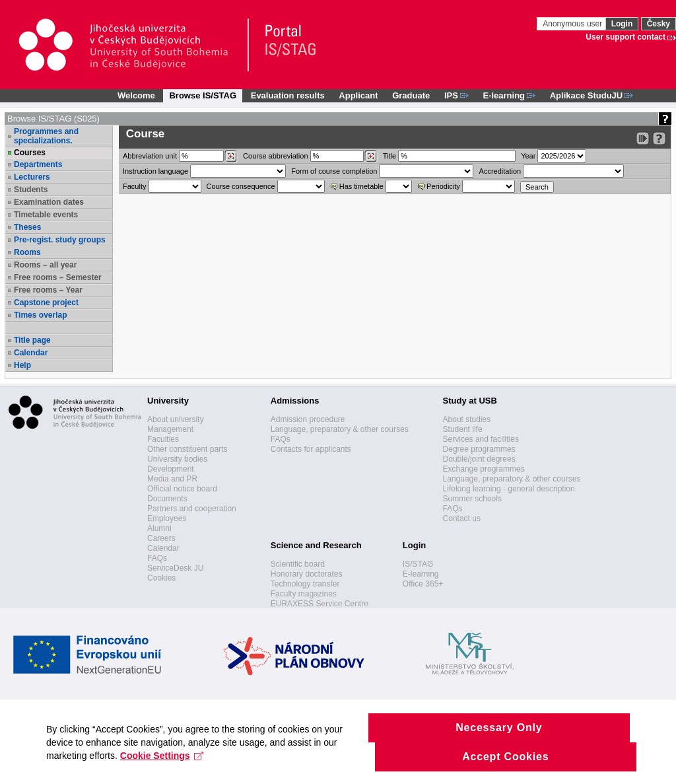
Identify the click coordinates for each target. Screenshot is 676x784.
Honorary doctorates (307, 574)
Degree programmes (479, 449)
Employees (167, 518)
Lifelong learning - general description (509, 489)
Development (171, 469)
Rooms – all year (45, 265)
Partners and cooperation (192, 509)
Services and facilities (481, 439)
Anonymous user (573, 24)
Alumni (159, 528)
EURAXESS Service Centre (320, 604)
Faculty (134, 186)
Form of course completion (334, 171)
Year (528, 156)
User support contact (625, 37)
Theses (27, 227)
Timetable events (46, 215)
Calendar (31, 353)
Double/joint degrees (479, 459)
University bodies (177, 459)
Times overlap (40, 315)
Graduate (411, 95)
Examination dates (49, 202)
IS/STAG (418, 564)
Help (22, 365)
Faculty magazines (304, 594)
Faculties (163, 439)
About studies (467, 419)
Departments (38, 164)
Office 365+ (423, 584)
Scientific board (298, 564)
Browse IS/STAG (203, 95)
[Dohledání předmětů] (371, 157)
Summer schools (472, 499)
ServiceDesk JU (175, 568)
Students (31, 190)
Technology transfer (305, 584)
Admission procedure (308, 419)
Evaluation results (288, 95)
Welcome (136, 95)
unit (150, 156)
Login (622, 24)
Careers (161, 538)
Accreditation (500, 171)
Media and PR (172, 479)
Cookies (161, 578)
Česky (659, 24)
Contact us (462, 518)
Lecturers (32, 177)
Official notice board (182, 489)
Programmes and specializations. (46, 136)
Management (170, 429)
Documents (167, 499)
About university (175, 419)
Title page (32, 340)
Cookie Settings (162, 773)
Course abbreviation (275, 156)
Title (389, 156)
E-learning (421, 574)
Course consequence (241, 186)
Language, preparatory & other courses (340, 429)
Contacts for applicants (311, 449)
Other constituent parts (187, 449)
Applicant (358, 95)
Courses (30, 153)
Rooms (27, 252)
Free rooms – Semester (58, 277)
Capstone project (46, 303)
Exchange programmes (484, 469)
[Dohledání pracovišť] (231, 157)
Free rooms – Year (48, 290)
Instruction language (155, 171)
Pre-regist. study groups (60, 240)
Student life (463, 429)
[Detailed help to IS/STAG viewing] (659, 138)
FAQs (157, 558)
